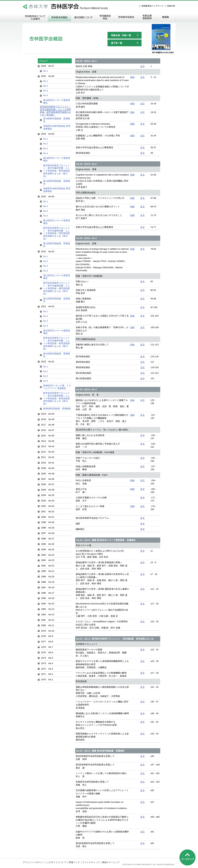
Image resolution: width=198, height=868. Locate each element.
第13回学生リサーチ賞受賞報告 (57, 159)
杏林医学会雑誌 (59, 17)
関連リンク (74, 862)
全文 (143, 66)
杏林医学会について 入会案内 (35, 17)
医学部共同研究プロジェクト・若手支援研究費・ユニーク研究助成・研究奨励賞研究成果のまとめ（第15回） (56, 288)
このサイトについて (57, 862)
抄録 (132, 77)
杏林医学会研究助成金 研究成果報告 (57, 127)
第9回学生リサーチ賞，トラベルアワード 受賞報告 (57, 387)
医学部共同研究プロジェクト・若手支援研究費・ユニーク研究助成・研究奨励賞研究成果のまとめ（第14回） (56, 343)
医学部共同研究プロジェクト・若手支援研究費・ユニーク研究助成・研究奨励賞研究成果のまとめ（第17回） (56, 171)
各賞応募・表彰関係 (147, 17)
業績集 (166, 17)
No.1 (46, 71)
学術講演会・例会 (105, 17)
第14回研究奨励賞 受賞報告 (57, 120)
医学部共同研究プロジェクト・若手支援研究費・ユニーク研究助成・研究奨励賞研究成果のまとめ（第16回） (56, 233)
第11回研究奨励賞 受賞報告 (57, 300)
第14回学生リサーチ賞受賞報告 (57, 102)
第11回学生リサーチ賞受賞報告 (57, 277)
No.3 (46, 91)
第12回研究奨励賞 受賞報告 (57, 245)
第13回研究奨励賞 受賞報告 (57, 182)
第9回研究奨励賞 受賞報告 (57, 409)
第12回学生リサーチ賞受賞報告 (57, 222)
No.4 (46, 95)
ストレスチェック (91, 862)
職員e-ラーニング (111, 862)
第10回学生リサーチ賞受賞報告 (57, 332)
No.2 (46, 86)
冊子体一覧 (117, 43)
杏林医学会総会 (126, 17)
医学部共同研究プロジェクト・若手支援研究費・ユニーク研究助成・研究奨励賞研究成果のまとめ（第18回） (55, 111)
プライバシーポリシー (34, 862)
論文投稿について (83, 17)
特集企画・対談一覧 (121, 35)
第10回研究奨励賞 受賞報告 (57, 355)
